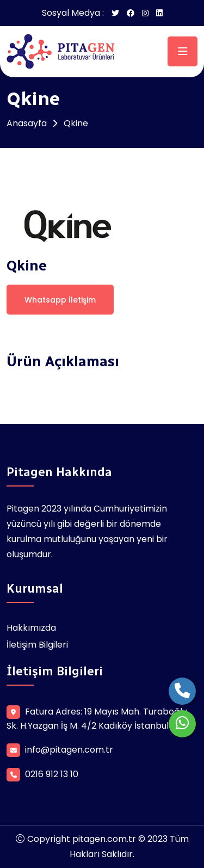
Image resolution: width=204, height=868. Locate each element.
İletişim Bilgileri (37, 645)
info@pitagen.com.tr (69, 750)
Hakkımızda (31, 628)
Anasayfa (27, 123)
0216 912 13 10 (52, 774)
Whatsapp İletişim (60, 300)
